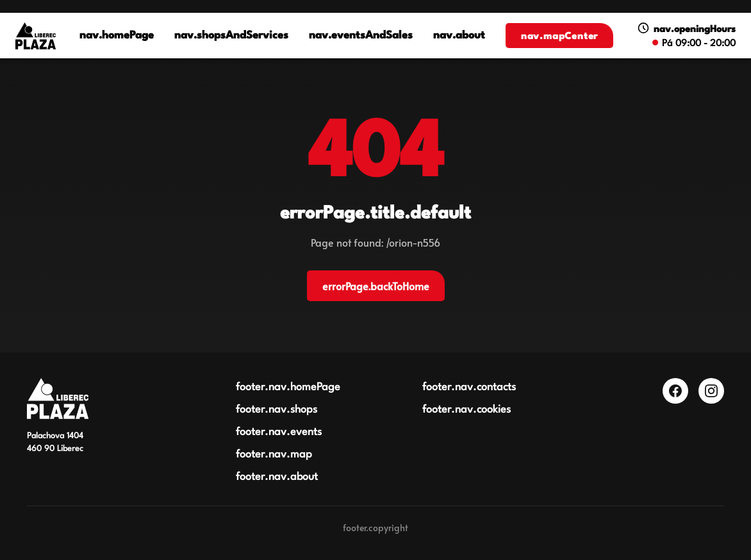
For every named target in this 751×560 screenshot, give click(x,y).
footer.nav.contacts (469, 387)
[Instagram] (711, 391)
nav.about (459, 36)
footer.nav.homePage (288, 387)
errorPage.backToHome (376, 286)
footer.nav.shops (276, 410)
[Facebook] (675, 391)
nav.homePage (117, 36)
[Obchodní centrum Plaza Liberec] (58, 399)
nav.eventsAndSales (361, 36)
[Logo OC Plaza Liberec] (36, 36)
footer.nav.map (274, 455)
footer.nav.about (277, 477)
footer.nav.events (279, 432)
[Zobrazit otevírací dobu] (686, 36)
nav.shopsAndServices (231, 36)
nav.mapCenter (559, 37)
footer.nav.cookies (466, 410)
